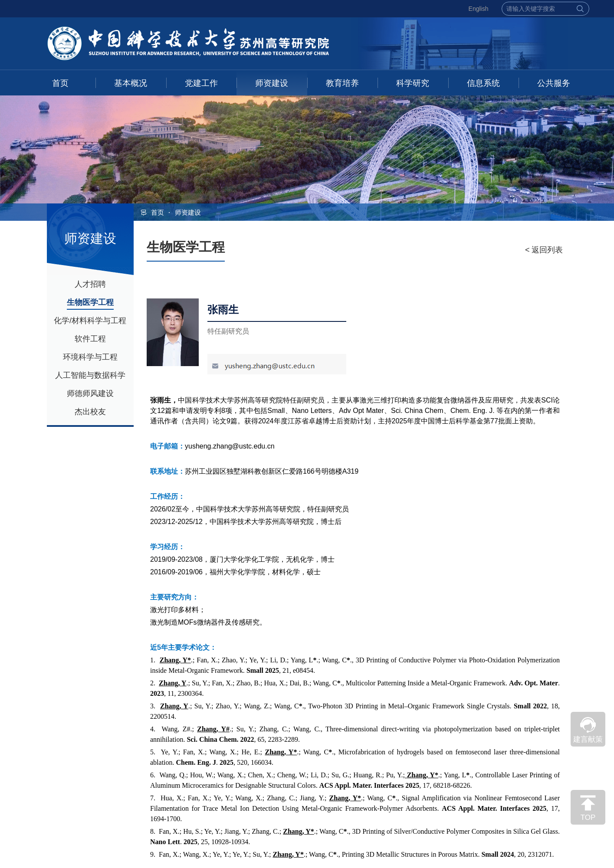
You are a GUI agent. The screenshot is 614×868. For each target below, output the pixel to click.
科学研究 (413, 83)
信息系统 (483, 83)
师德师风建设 (90, 393)
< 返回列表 (544, 250)
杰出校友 (90, 412)
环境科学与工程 (90, 357)
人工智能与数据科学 (90, 375)
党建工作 (201, 83)
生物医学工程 (90, 302)
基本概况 (131, 83)
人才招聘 (90, 284)
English (479, 9)
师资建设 (272, 83)
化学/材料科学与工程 (90, 321)
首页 (60, 83)
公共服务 (554, 83)
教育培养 (342, 83)
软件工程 (90, 339)
